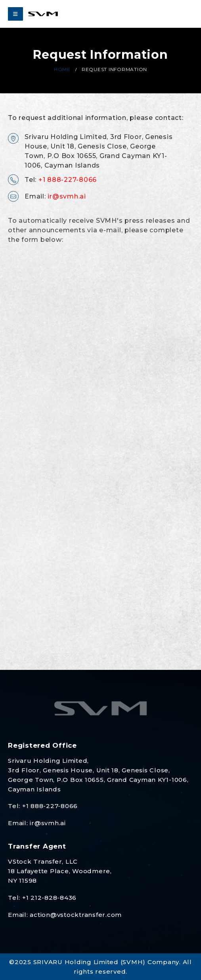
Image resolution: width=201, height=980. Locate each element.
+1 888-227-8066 (68, 178)
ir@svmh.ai (68, 195)
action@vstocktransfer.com (76, 915)
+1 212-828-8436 (49, 898)
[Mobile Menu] (15, 14)
